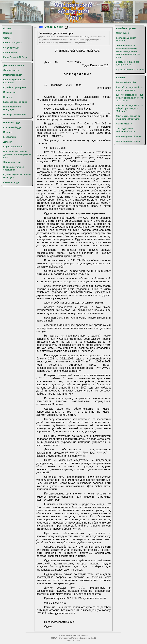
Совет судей (122, 33)
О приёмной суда (12, 127)
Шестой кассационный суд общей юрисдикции (130, 89)
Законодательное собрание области (125, 130)
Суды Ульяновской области (130, 70)
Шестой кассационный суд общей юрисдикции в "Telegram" (130, 108)
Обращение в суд (12, 162)
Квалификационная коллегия (126, 39)
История (8, 33)
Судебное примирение (15, 87)
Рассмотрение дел (13, 75)
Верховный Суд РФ (126, 82)
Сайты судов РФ (125, 124)
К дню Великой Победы (15, 57)
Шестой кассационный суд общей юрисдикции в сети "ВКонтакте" (130, 98)
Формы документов (13, 147)
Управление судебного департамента (128, 63)
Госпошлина (10, 137)
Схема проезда (11, 182)
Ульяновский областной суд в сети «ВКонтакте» (128, 117)
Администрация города (128, 141)
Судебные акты (11, 70)
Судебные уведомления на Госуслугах (17, 176)
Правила (8, 132)
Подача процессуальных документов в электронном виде (17, 154)
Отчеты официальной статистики (14, 81)
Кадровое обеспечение (15, 102)
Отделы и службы (12, 43)
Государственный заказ (15, 114)
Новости (8, 97)
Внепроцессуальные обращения (14, 168)
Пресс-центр (10, 92)
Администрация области (129, 136)
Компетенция (10, 52)
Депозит (8, 142)
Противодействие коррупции (12, 108)
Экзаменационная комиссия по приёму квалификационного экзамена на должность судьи (128, 51)
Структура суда (11, 47)
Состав (7, 38)
